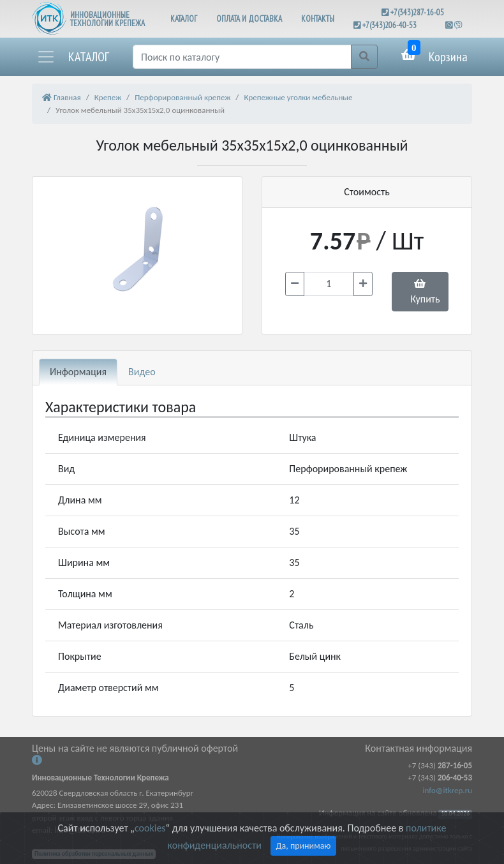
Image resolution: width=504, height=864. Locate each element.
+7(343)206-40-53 (389, 25)
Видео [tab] (142, 372)
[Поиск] (242, 57)
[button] (73, 57)
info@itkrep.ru (448, 790)
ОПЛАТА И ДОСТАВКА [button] (249, 19)
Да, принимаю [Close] (304, 846)
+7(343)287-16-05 (417, 12)
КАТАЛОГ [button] (184, 19)
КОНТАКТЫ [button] (318, 19)
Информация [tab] (78, 372)
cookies (150, 828)
